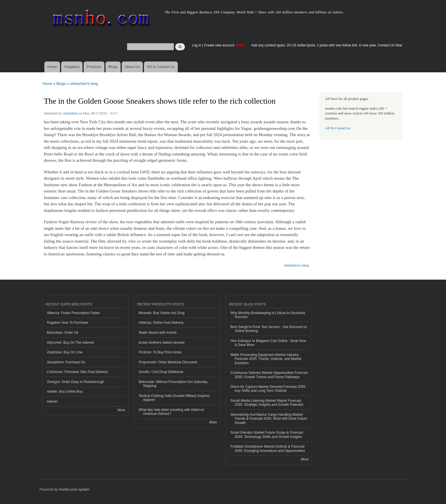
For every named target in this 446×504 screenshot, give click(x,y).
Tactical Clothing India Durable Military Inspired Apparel (174, 398)
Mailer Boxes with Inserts (158, 333)
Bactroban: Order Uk (63, 333)
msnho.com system (74, 489)
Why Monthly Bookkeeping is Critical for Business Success (268, 315)
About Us (132, 67)
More (121, 410)
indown (52, 401)
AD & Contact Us (161, 67)
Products (94, 67)
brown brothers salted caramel (162, 343)
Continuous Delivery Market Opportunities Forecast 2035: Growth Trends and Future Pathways (269, 375)
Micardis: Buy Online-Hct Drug (162, 313)
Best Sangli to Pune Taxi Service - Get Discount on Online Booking (269, 329)
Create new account (220, 45)
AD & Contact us (338, 128)
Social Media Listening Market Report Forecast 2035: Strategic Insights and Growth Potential (267, 403)
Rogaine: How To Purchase (68, 323)
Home (52, 67)
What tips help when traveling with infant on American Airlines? (172, 412)
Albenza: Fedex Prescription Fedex (74, 313)
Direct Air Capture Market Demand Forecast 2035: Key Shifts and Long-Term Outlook (268, 389)
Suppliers (72, 67)
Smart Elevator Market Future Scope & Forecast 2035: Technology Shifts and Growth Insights (267, 435)
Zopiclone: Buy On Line (65, 352)
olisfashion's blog (84, 84)
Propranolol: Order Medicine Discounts (168, 362)
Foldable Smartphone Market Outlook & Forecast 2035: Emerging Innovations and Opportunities (268, 448)
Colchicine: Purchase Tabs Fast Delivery (77, 372)
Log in (197, 45)
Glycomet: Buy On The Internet (70, 343)
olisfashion (70, 113)
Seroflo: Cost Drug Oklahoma (161, 372)
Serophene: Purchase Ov (66, 362)
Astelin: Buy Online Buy (65, 392)
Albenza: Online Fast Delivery (161, 323)
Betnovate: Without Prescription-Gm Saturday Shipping (173, 384)
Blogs (113, 67)
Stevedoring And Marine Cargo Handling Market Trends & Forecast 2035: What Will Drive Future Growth (269, 419)
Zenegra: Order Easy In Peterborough (76, 382)
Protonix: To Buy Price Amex (160, 352)
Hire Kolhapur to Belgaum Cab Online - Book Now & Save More (268, 343)
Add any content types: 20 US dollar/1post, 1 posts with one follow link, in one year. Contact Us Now (327, 45)
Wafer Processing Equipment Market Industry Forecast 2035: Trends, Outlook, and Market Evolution (266, 359)
